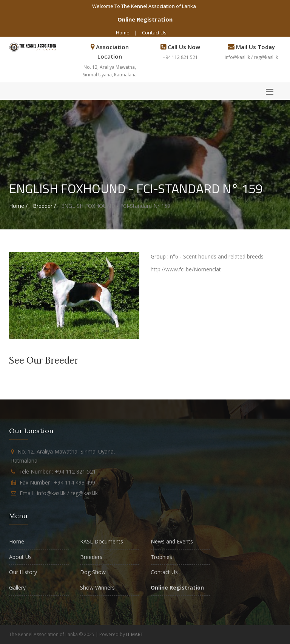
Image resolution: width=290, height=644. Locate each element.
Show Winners (97, 587)
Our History (23, 572)
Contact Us (154, 33)
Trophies (161, 557)
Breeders (91, 557)
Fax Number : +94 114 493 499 (57, 482)
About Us (20, 557)
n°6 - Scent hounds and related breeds (217, 256)
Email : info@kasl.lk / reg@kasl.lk (59, 493)
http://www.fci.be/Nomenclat (186, 269)
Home (123, 33)
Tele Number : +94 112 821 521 (57, 471)
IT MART (135, 634)
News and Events (172, 541)
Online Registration (145, 19)
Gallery (17, 587)
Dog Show (93, 572)
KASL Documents (102, 541)
